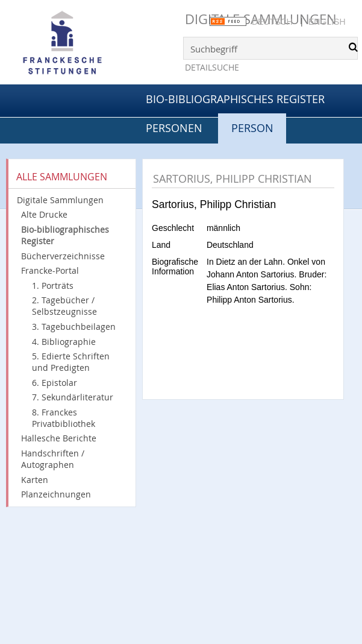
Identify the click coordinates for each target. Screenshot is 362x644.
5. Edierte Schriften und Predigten (71, 362)
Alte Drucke (44, 214)
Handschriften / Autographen (53, 459)
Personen (174, 128)
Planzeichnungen (56, 494)
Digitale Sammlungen (60, 200)
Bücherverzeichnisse (63, 256)
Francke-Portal (50, 270)
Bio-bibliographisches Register (235, 99)
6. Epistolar (55, 383)
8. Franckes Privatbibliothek (64, 418)
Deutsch (272, 22)
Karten (35, 480)
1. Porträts (53, 286)
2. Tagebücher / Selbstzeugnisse (64, 306)
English (327, 22)
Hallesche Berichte (59, 438)
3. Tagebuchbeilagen (74, 327)
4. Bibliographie (64, 342)
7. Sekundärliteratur (73, 397)
